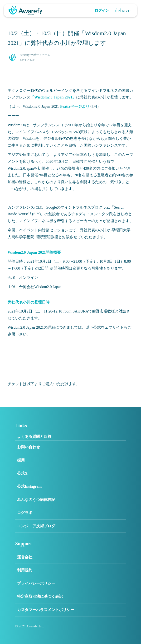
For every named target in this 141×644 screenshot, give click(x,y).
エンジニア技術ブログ (36, 526)
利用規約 (25, 570)
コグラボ (25, 513)
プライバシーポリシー (36, 583)
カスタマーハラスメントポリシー (46, 610)
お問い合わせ (29, 447)
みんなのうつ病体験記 (36, 500)
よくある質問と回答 (34, 436)
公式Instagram (29, 486)
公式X (22, 473)
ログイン (102, 10)
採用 (21, 460)
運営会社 (25, 557)
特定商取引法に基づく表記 (40, 596)
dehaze (123, 10)
